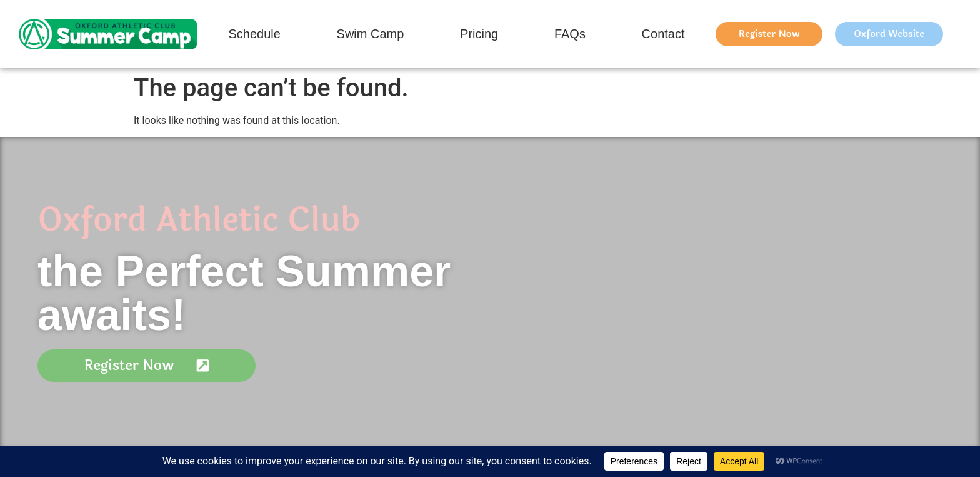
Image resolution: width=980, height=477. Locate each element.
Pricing (479, 34)
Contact (663, 34)
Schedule (254, 34)
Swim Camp (371, 34)
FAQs (570, 34)
